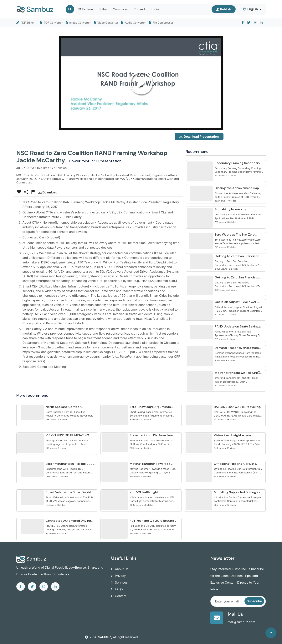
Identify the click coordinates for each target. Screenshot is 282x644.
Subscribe (254, 601)
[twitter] (249, 22)
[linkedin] (261, 22)
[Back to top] (271, 633)
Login (155, 9)
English (251, 9)
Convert (139, 9)
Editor (103, 9)
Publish (224, 9)
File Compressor (161, 23)
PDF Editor (25, 23)
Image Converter (78, 23)
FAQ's (117, 589)
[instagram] (255, 22)
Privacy (118, 576)
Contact (119, 596)
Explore (86, 9)
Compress (120, 9)
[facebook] (243, 22)
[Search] (70, 9)
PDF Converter (51, 23)
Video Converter (106, 23)
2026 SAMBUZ (98, 637)
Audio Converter (133, 23)
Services (119, 582)
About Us (120, 569)
